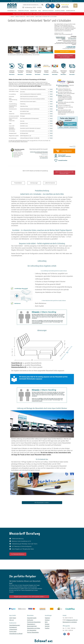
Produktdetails (18, 183)
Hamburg (47, 620)
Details (51, 89)
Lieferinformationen (50, 183)
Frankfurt (47, 628)
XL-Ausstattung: (12, 94)
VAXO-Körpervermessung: (13, 99)
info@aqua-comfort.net (72, 620)
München (47, 626)
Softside (60, 85)
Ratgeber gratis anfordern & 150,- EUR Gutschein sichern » (29, 597)
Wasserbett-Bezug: (13, 104)
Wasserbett (65, 85)
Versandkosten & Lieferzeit (16, 634)
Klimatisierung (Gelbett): (14, 116)
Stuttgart (47, 624)
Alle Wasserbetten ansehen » (42, 503)
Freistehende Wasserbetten (34, 622)
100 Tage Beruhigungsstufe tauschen (62, 1)
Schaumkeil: (12, 97)
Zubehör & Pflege (23, 11)
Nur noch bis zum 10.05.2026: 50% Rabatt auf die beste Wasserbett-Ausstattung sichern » (42, 14)
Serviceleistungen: (13, 138)
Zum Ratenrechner (72, 39)
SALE (40, 11)
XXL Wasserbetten (32, 630)
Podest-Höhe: (12, 121)
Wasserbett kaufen (32, 618)
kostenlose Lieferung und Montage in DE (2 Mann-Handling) (61, 38)
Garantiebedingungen (15, 625)
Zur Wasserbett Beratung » (18, 554)
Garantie (60, 95)
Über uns (12, 620)
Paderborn (47, 618)
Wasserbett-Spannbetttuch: (12, 128)
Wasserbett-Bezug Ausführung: (13, 106)
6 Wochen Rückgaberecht (43, 1)
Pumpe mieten (13, 632)
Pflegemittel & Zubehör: (14, 136)
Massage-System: (13, 133)
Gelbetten (34, 11)
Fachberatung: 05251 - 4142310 (33, 7)
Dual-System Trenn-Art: (14, 89)
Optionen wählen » (65, 52)
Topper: (10, 111)
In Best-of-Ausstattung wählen (65, 56)
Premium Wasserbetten (33, 632)
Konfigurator (71, 11)
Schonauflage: (12, 131)
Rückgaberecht (13, 627)
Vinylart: (11, 102)
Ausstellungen (60, 11)
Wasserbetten (12, 11)
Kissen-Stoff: (12, 126)
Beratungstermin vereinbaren (70, 622)
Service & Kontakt (48, 11)
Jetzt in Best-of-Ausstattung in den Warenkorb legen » (64, 173)
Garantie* (60, 101)
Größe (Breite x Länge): (14, 91)
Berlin (46, 622)
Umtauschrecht (13, 629)
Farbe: (10, 124)
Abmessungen (34, 183)
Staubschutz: (12, 114)
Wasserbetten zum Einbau (34, 628)
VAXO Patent (13, 618)
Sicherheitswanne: (13, 109)
